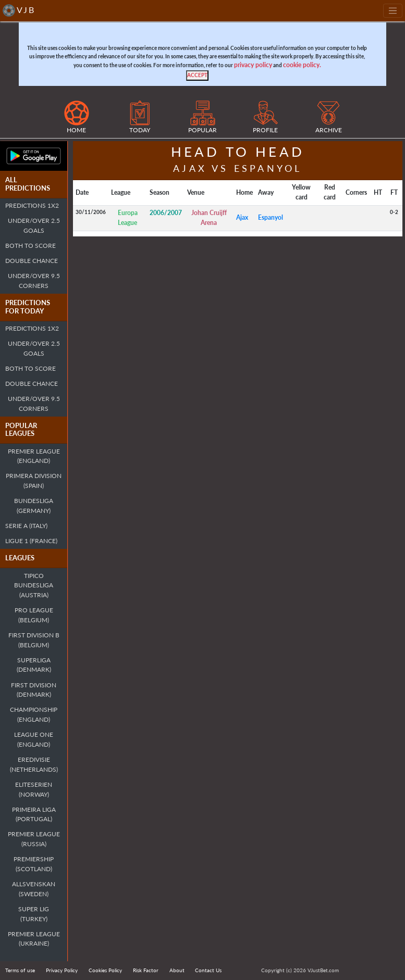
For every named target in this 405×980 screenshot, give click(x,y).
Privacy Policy (62, 970)
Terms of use (20, 970)
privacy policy (253, 65)
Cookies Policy (105, 970)
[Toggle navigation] (393, 11)
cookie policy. (302, 65)
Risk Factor (146, 970)
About (177, 970)
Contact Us (208, 970)
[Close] (197, 76)
